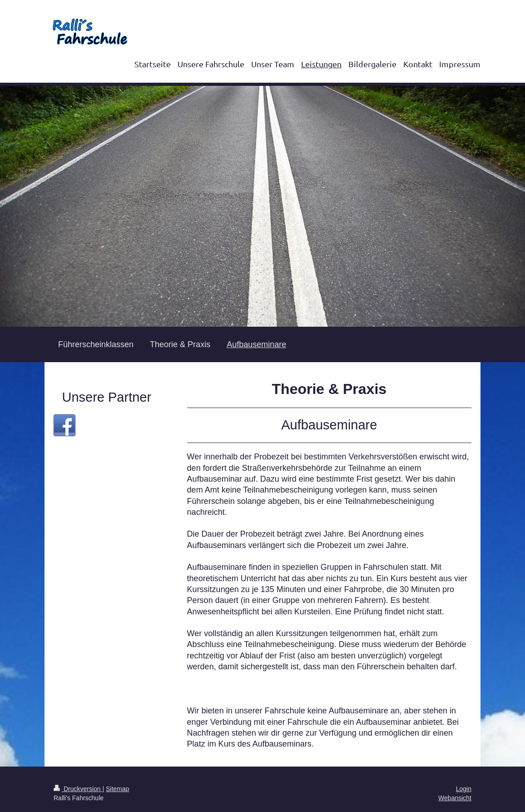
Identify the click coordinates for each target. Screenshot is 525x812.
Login (464, 789)
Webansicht (455, 798)
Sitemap (117, 789)
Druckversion (78, 789)
